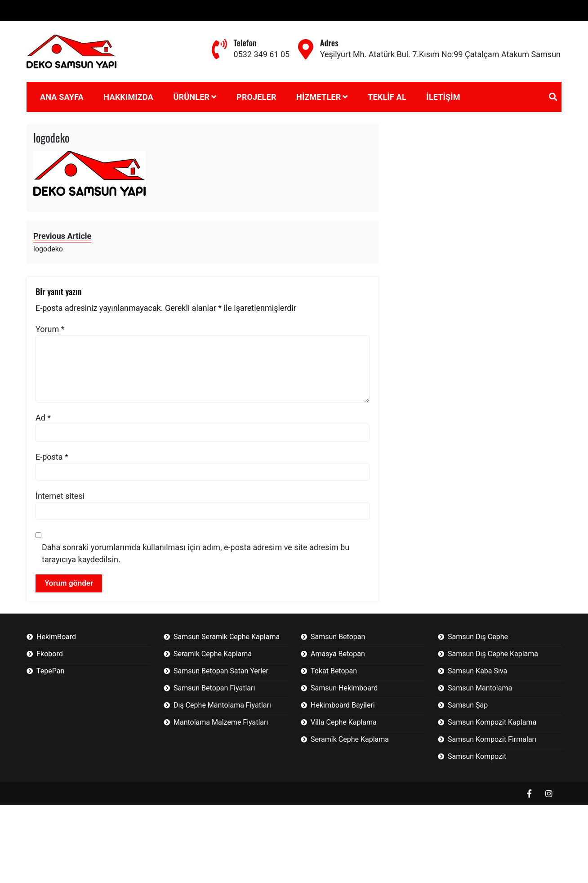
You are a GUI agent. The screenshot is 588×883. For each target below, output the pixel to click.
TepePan (50, 671)
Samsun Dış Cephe (478, 637)
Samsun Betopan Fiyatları (214, 688)
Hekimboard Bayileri (343, 705)
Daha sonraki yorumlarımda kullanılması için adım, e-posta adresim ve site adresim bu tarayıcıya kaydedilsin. (196, 553)
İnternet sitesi (60, 496)
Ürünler (191, 97)
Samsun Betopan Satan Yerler (221, 671)
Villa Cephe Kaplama (344, 722)
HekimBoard (56, 637)
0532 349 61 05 (262, 54)
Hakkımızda (128, 97)
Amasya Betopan (338, 654)
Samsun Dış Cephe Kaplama (493, 654)
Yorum (50, 329)
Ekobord (50, 654)
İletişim (443, 97)
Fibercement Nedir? (106, 11)
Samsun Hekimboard (344, 688)
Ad (43, 418)
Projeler (256, 97)
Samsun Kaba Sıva (477, 671)
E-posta (52, 457)
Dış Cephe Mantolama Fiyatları (222, 705)
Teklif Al (387, 97)
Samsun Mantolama (480, 688)
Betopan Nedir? (33, 11)
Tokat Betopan (334, 671)
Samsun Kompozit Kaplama (492, 722)
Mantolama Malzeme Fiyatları (221, 722)
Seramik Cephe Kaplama (213, 654)
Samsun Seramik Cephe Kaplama (227, 637)
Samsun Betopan (338, 637)
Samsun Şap (468, 705)
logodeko (51, 137)
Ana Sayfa (62, 97)
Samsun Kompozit (477, 756)
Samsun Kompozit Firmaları (492, 739)
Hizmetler (318, 97)
